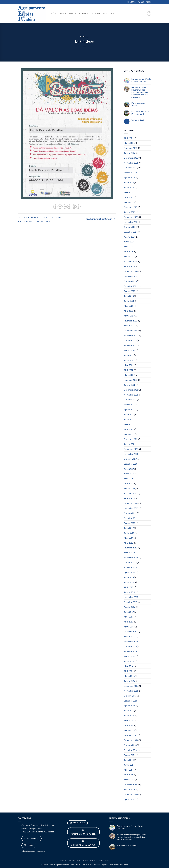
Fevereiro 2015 (131, 735)
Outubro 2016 (130, 646)
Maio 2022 (129, 365)
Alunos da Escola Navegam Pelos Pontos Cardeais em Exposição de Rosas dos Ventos (140, 92)
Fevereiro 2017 (131, 631)
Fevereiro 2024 (131, 261)
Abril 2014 (129, 775)
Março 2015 (129, 730)
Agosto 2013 (130, 799)
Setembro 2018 (131, 567)
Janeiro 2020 (130, 498)
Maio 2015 (129, 720)
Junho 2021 (129, 419)
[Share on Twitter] (60, 207)
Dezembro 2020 (131, 449)
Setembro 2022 (131, 345)
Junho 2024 (129, 242)
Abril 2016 (129, 671)
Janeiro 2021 (130, 444)
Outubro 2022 (130, 340)
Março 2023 (129, 316)
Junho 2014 (129, 765)
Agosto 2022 (130, 350)
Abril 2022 (129, 370)
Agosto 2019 (130, 523)
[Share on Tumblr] (78, 207)
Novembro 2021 (131, 395)
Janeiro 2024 (130, 266)
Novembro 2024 (131, 222)
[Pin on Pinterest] (69, 207)
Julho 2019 (129, 528)
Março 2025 (129, 202)
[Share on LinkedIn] (74, 207)
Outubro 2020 (130, 459)
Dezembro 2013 (131, 794)
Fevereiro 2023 (131, 321)
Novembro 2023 (131, 276)
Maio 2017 (129, 617)
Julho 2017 (129, 612)
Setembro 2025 (131, 173)
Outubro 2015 (130, 696)
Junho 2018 (129, 582)
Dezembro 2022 (131, 330)
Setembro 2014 (131, 750)
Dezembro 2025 (131, 158)
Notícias (96, 13)
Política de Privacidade (119, 865)
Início (54, 13)
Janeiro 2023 (130, 325)
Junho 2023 (129, 301)
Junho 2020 (129, 474)
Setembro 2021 (131, 405)
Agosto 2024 (130, 237)
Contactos (109, 13)
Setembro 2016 (131, 651)
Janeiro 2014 (130, 789)
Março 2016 (129, 676)
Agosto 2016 (130, 656)
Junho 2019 (129, 533)
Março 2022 (129, 375)
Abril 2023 (129, 311)
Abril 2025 (129, 197)
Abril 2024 (129, 252)
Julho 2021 (129, 414)
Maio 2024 (129, 247)
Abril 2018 (129, 587)
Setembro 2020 (131, 464)
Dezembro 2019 (131, 503)
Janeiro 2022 (130, 385)
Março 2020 (129, 488)
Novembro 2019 (131, 508)
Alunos (84, 13)
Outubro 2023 (130, 281)
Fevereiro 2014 (131, 785)
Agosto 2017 (130, 607)
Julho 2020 (129, 469)
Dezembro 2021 (131, 390)
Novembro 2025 (131, 163)
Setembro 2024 (131, 232)
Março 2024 (129, 256)
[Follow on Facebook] (149, 13)
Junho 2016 (129, 661)
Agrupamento (68, 13)
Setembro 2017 (131, 602)
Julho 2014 (129, 760)
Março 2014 (129, 780)
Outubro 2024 (130, 227)
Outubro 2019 (130, 513)
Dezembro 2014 (131, 740)
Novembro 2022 (131, 335)
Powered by (97, 865)
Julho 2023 (129, 296)
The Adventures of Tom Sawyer (100, 219)
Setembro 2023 (131, 286)
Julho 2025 (129, 182)
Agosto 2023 (130, 291)
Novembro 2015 (131, 691)
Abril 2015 (129, 725)
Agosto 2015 (130, 706)
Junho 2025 (129, 187)
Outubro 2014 (130, 745)
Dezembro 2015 (131, 686)
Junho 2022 (129, 360)
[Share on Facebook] (55, 207)
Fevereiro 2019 (131, 548)
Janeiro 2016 (130, 681)
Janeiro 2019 (130, 553)
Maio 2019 (129, 538)
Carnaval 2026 (138, 120)
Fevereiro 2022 (131, 380)
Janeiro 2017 (130, 636)
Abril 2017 (129, 622)
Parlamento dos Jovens (138, 104)
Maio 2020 (129, 479)
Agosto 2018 (130, 572)
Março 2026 (129, 143)
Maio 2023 (129, 306)
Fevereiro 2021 (131, 439)
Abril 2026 (129, 138)
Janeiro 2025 (130, 212)
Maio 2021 (129, 424)
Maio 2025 (129, 192)
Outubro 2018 (130, 562)
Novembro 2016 (131, 641)
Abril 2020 (129, 483)
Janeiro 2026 (130, 153)
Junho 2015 (129, 715)
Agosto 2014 (130, 755)
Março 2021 (129, 434)
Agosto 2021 (130, 410)
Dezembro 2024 (131, 217)
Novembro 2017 (131, 597)
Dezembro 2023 (131, 271)
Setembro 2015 (131, 701)
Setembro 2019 (131, 518)
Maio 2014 (129, 770)
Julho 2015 (129, 711)
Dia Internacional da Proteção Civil (140, 113)
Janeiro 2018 (130, 592)
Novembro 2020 (131, 454)
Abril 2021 (129, 429)
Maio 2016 (129, 666)
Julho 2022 (129, 355)
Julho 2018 (129, 577)
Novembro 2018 (131, 557)
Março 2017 (129, 627)
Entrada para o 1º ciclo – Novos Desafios (141, 80)
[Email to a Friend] (65, 207)
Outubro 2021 (130, 400)
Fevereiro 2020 (131, 493)
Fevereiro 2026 (131, 148)
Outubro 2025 (130, 168)
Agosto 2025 (130, 178)
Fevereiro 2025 (131, 207)
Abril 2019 (129, 543)
